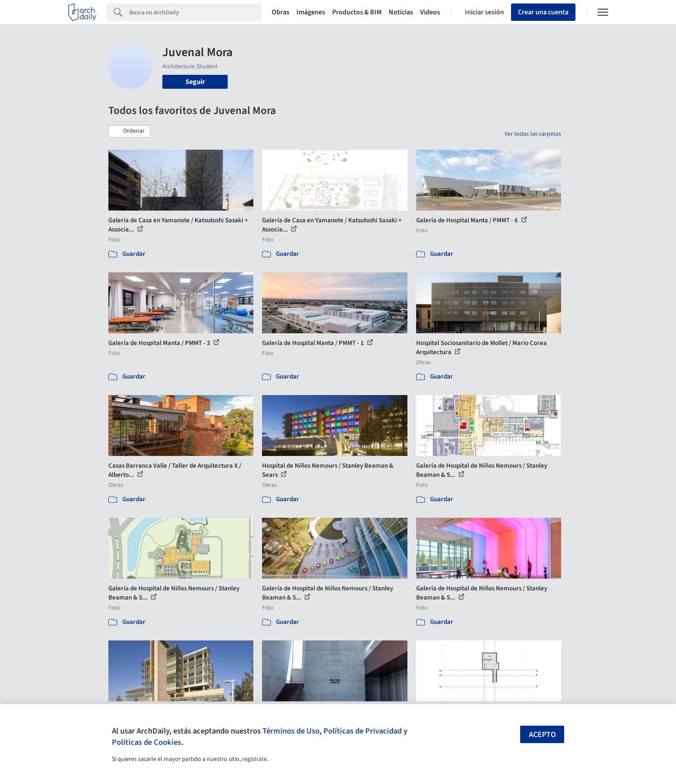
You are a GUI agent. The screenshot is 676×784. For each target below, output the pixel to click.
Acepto (542, 735)
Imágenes (311, 12)
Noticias (401, 12)
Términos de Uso (291, 731)
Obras (281, 12)
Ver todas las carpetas (533, 134)
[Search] (195, 12)
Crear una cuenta (543, 12)
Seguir (195, 82)
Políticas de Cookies (146, 742)
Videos (430, 12)
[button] (129, 131)
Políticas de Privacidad (363, 731)
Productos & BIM (357, 12)
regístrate (254, 759)
